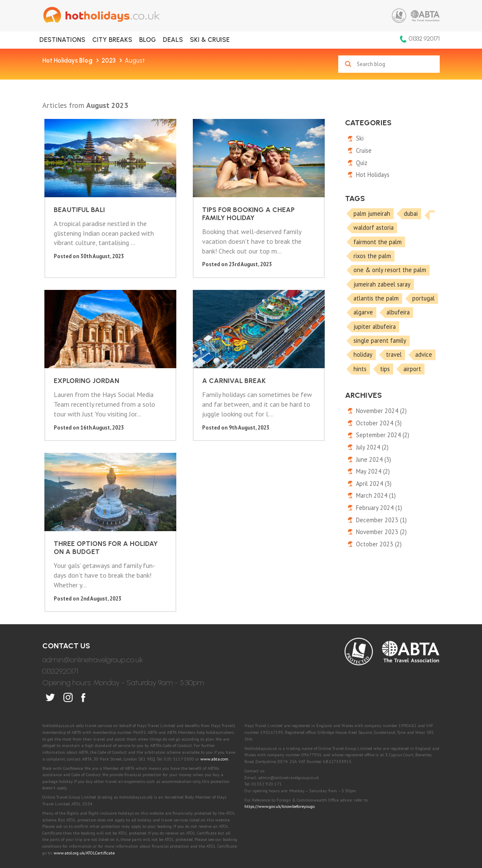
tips (385, 369)
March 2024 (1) (376, 495)
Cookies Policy (247, 814)
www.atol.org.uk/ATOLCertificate (84, 792)
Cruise (364, 150)
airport (412, 369)
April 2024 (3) (374, 484)
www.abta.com (214, 698)
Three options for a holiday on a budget (189, 368)
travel (394, 354)
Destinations (62, 40)
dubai (411, 214)
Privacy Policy (195, 814)
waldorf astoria (374, 227)
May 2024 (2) (373, 471)
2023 (109, 61)
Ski (360, 138)
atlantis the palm (376, 298)
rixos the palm (372, 256)
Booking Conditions (309, 814)
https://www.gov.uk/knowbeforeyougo (279, 746)
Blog (148, 40)
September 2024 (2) (383, 435)
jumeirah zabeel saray (382, 284)
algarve (363, 312)
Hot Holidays (67, 61)
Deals (173, 40)
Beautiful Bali (77, 185)
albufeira (398, 312)
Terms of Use (144, 814)
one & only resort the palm (390, 270)
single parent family (380, 340)
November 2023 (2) (381, 532)
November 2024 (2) (381, 411)
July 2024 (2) (372, 447)
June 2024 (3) (374, 459)
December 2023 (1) (381, 520)
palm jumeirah (372, 214)
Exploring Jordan (290, 185)
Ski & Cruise (210, 40)
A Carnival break (83, 360)
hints (360, 369)
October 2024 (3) (379, 423)
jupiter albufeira (375, 327)
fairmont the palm (378, 242)
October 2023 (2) (379, 544)
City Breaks (112, 40)
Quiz (362, 163)
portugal (423, 298)
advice (424, 354)
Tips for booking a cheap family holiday (189, 193)
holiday (363, 354)
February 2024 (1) (379, 508)
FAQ (354, 814)
